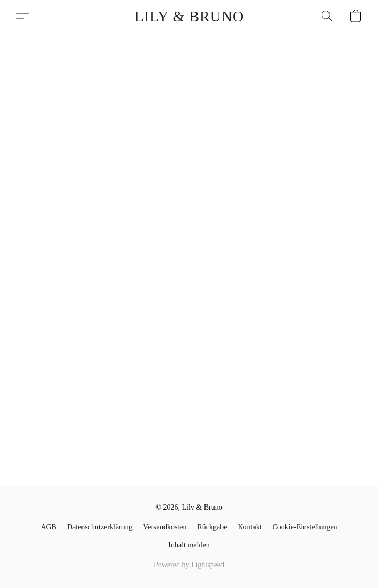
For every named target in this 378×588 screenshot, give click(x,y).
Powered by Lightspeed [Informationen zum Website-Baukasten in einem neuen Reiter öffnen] (189, 565)
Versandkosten (165, 527)
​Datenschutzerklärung (100, 527)
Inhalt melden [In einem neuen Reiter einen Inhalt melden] (189, 545)
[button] (189, 16)
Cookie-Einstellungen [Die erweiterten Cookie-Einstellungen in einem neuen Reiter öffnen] (305, 527)
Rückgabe (212, 527)
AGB (48, 527)
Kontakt (249, 527)
